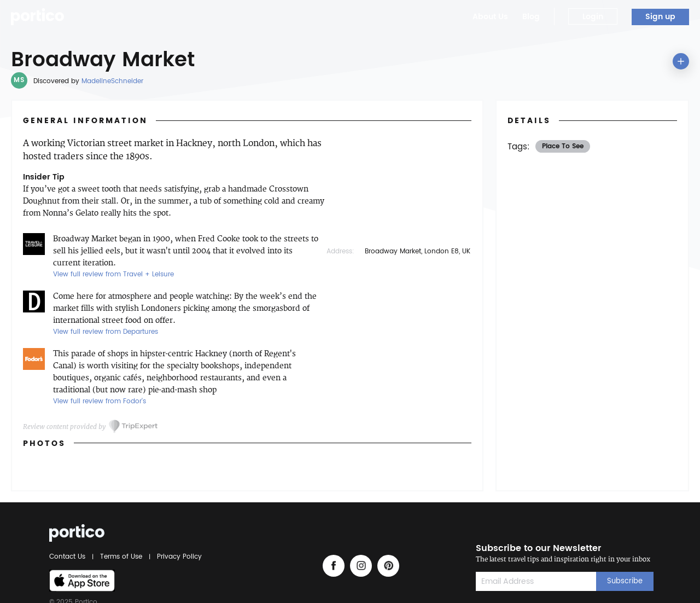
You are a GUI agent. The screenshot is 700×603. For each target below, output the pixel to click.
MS (19, 80)
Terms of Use (121, 557)
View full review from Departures (106, 332)
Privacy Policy (178, 557)
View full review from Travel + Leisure (113, 274)
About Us (490, 17)
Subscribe (625, 581)
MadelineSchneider (112, 81)
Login (593, 17)
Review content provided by (64, 427)
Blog (531, 17)
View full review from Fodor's (100, 401)
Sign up (660, 17)
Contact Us (69, 557)
